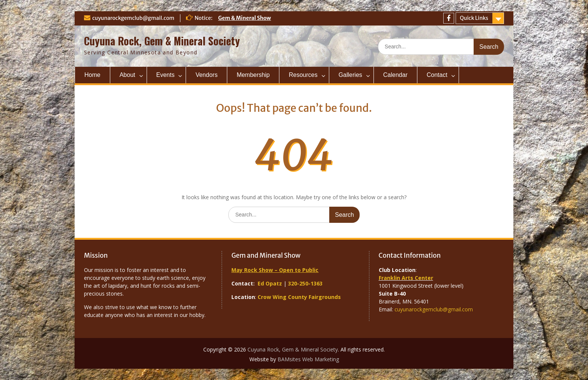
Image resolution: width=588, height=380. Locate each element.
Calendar (395, 75)
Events (166, 75)
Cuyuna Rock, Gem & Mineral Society (162, 41)
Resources (303, 75)
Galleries (350, 75)
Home (92, 75)
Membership (253, 75)
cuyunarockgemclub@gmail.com (133, 18)
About (127, 75)
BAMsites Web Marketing (308, 359)
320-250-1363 (305, 283)
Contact (437, 75)
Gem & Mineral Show (245, 18)
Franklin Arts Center (406, 278)
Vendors (206, 75)
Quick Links (474, 18)
